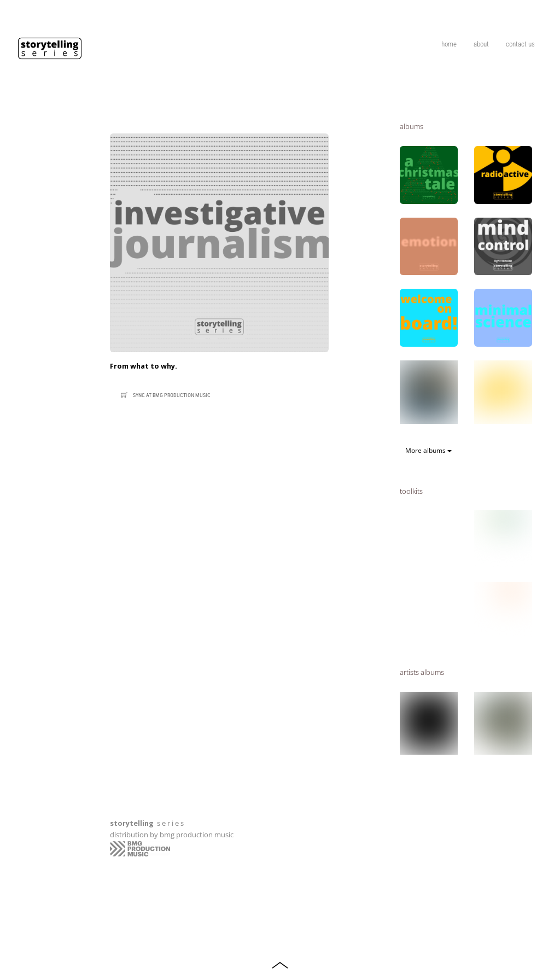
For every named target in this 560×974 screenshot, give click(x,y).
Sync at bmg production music (164, 395)
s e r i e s (147, 823)
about (481, 44)
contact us (520, 44)
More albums (428, 450)
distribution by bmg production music (172, 835)
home (449, 44)
